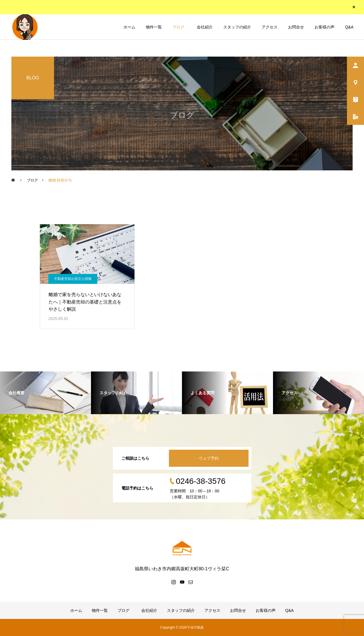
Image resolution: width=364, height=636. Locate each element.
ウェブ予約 (209, 458)
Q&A (349, 27)
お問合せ (296, 27)
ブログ (178, 27)
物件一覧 (154, 27)
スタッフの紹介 (237, 27)
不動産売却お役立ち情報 (73, 279)
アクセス (270, 27)
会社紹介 (204, 27)
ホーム (129, 27)
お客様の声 (324, 27)
